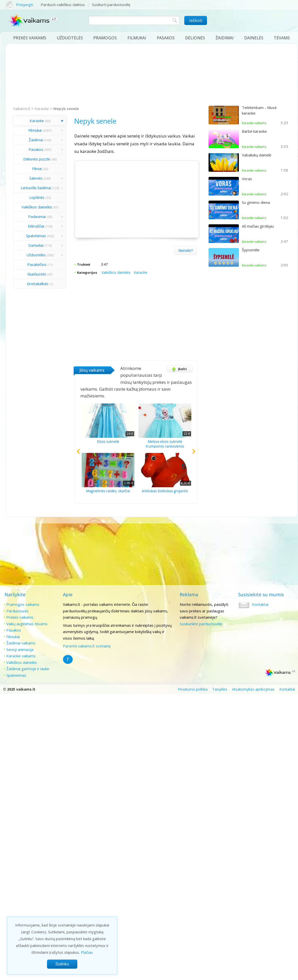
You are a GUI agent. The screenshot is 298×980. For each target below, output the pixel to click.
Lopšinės (37, 197)
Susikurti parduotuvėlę (111, 5)
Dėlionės (195, 38)
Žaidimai (225, 38)
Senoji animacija (20, 649)
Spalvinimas (36, 236)
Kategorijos (87, 273)
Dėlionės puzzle (37, 159)
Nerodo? (186, 250)
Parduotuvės (17, 611)
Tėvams (282, 38)
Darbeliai (36, 245)
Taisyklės (220, 689)
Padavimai (37, 216)
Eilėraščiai (36, 226)
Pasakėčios (37, 264)
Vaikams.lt (22, 108)
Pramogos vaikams (23, 604)
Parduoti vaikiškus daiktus (63, 5)
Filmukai (137, 38)
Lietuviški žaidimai (36, 188)
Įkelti (178, 369)
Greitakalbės (38, 284)
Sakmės (36, 178)
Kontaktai (260, 604)
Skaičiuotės (37, 274)
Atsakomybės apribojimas (253, 689)
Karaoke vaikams (21, 656)
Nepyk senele (66, 108)
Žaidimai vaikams (21, 643)
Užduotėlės (70, 38)
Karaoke (42, 108)
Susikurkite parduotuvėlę (201, 624)
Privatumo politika (193, 689)
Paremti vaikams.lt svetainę (87, 646)
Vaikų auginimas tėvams (27, 624)
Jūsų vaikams (92, 370)
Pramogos (105, 38)
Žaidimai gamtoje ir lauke (28, 669)
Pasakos (166, 38)
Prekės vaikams (30, 38)
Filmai (37, 169)
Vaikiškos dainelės (37, 207)
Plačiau (87, 952)
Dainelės (254, 38)
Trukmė (84, 264)
